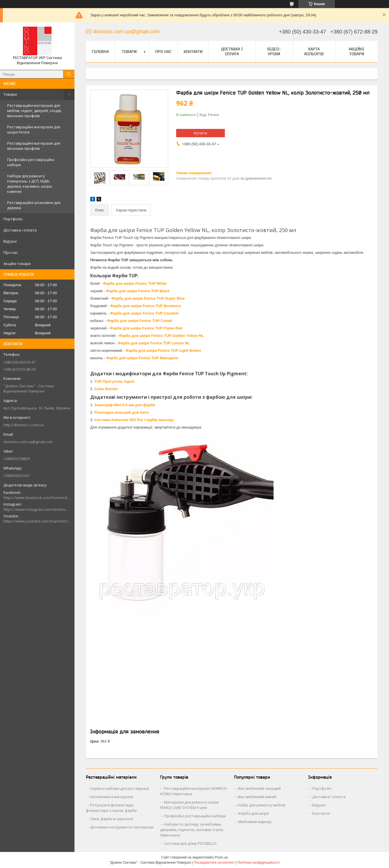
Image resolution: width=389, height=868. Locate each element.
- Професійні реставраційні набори (194, 816)
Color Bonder (106, 389)
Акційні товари (17, 264)
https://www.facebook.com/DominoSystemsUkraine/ (37, 498)
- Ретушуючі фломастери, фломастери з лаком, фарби (111, 808)
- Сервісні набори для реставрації (118, 788)
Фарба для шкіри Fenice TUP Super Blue (148, 298)
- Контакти (320, 813)
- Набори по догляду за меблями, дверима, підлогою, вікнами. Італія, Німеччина (192, 830)
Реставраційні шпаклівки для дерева (34, 205)
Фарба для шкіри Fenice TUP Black (138, 291)
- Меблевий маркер (254, 822)
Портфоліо (13, 219)
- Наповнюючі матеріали (111, 797)
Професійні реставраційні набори (31, 162)
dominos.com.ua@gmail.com (28, 442)
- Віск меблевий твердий (258, 788)
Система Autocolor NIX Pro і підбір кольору (134, 420)
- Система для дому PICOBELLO (189, 843)
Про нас (11, 252)
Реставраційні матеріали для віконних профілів (34, 146)
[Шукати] (69, 74)
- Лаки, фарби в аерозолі (110, 819)
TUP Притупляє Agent (114, 381)
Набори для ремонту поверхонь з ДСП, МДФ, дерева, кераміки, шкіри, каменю (30, 184)
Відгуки (10, 241)
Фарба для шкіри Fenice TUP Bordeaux (145, 306)
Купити (201, 133)
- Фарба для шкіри (253, 813)
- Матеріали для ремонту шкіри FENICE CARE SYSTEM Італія (189, 805)
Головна (100, 52)
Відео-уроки (274, 51)
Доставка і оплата (20, 230)
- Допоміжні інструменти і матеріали (121, 827)
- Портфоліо (321, 788)
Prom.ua (221, 857)
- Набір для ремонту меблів (261, 805)
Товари (10, 94)
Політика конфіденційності (259, 863)
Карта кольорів (314, 51)
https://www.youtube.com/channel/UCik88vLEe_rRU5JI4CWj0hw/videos (37, 521)
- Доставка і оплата (328, 797)
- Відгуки (318, 805)
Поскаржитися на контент (214, 863)
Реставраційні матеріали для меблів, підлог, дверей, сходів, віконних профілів (35, 111)
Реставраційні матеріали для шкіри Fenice (34, 129)
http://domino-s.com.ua (24, 425)
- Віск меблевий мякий (256, 797)
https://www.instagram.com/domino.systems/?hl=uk (37, 509)
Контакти (193, 52)
